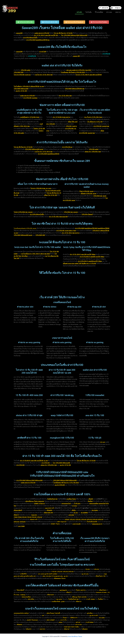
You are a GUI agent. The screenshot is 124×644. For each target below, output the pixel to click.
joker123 (56, 576)
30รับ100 (28, 522)
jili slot (92, 513)
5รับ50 (39, 517)
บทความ (118, 12)
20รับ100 (16, 522)
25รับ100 (22, 522)
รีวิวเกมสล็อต (99, 12)
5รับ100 (44, 517)
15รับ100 (101, 519)
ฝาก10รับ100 (18, 56)
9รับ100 (54, 517)
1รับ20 (35, 517)
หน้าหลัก (79, 12)
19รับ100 (107, 519)
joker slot (50, 576)
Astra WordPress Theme (75, 636)
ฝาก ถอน (109, 12)
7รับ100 (49, 517)
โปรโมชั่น (88, 12)
